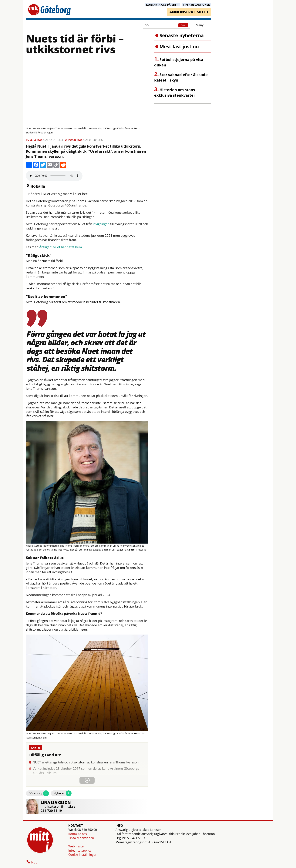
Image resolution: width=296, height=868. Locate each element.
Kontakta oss (78, 834)
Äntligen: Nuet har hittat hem (61, 247)
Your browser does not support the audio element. (54, 176)
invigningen (101, 224)
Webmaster (77, 846)
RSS (32, 862)
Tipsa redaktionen (81, 838)
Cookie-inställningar (82, 855)
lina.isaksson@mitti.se (58, 806)
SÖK (183, 25)
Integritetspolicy (80, 850)
